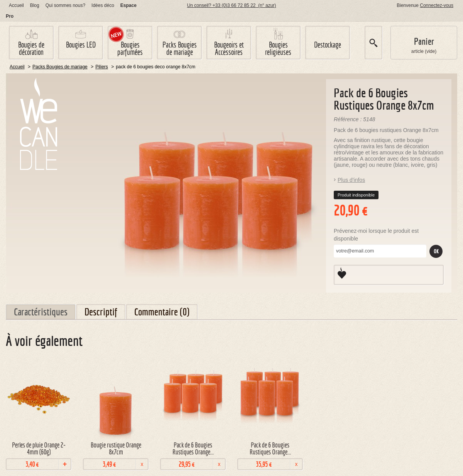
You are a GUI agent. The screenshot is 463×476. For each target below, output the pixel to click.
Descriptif (101, 312)
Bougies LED (81, 45)
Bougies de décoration (31, 48)
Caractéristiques (41, 312)
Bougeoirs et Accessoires (229, 48)
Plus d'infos (351, 180)
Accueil (16, 5)
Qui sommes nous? (65, 5)
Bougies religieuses (278, 48)
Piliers (102, 67)
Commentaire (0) (162, 312)
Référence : (348, 119)
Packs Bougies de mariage (180, 48)
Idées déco (103, 5)
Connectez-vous (437, 5)
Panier (424, 42)
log (35, 5)
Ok (436, 251)
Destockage (328, 45)
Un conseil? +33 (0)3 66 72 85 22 (232, 5)
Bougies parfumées (130, 48)
